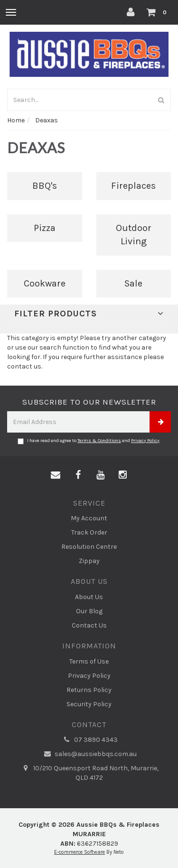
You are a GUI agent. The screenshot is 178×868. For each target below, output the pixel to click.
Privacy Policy (145, 441)
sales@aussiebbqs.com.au (89, 754)
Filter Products (89, 314)
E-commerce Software (80, 852)
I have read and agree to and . (89, 441)
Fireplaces (133, 186)
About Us (89, 597)
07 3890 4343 (89, 740)
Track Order (89, 532)
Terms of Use (89, 661)
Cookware (45, 283)
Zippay (89, 561)
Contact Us (89, 625)
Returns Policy (89, 690)
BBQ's (45, 186)
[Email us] (56, 475)
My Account (89, 518)
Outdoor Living (134, 235)
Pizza (45, 228)
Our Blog (89, 611)
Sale (133, 283)
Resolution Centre (89, 547)
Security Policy (89, 704)
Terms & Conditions (99, 441)
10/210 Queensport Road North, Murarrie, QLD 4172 (89, 773)
